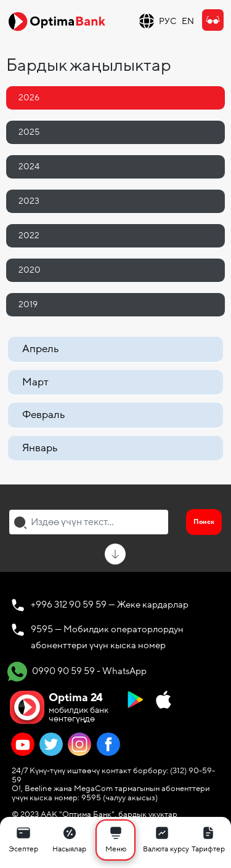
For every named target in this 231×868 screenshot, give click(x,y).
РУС (168, 21)
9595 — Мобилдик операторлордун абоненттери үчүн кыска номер (107, 637)
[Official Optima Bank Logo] (57, 21)
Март (35, 382)
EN (188, 21)
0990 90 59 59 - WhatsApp (77, 672)
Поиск (204, 522)
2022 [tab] (29, 235)
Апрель (40, 349)
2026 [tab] (29, 98)
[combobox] (89, 522)
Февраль (43, 415)
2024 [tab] (29, 167)
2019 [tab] (28, 304)
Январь (40, 448)
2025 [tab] (29, 132)
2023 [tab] (29, 201)
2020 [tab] (30, 270)
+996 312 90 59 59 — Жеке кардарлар (110, 605)
